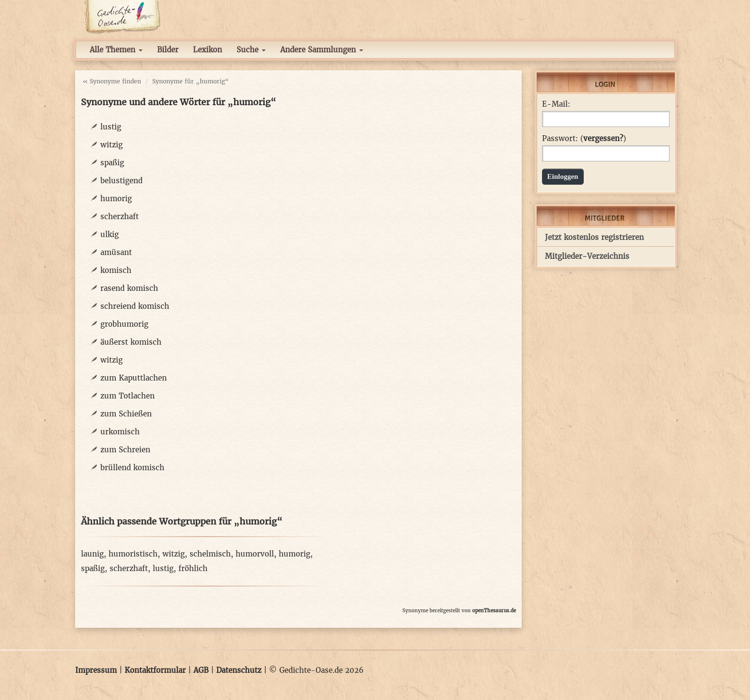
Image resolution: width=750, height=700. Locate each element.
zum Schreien (125, 450)
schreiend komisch (135, 306)
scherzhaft (120, 216)
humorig (116, 199)
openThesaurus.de (494, 611)
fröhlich (193, 568)
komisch (116, 270)
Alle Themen (116, 50)
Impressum (96, 670)
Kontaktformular (155, 670)
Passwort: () (584, 139)
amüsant (116, 252)
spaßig (112, 163)
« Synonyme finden (112, 81)
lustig (111, 127)
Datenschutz (239, 670)
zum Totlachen (128, 396)
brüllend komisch (132, 468)
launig (92, 554)
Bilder (168, 50)
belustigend (121, 181)
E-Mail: (556, 104)
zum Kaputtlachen (134, 378)
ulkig (110, 234)
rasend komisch (129, 288)
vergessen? (603, 138)
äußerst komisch (131, 342)
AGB (201, 670)
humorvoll (255, 554)
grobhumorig (124, 324)
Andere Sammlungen (322, 50)
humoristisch (133, 554)
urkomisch (120, 432)
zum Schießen (126, 414)
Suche (251, 50)
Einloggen (563, 176)
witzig (112, 145)
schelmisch (210, 554)
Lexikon (207, 50)
